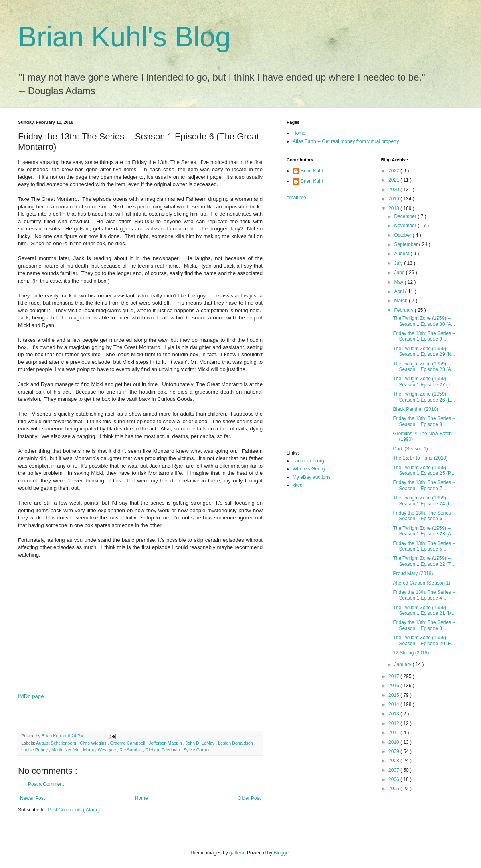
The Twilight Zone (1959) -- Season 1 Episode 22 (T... (423, 561)
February (404, 310)
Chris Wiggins (94, 743)
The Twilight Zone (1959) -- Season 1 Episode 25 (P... (423, 470)
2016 (394, 686)
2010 (394, 742)
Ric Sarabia (131, 750)
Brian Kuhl (312, 171)
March (401, 301)
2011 (394, 733)
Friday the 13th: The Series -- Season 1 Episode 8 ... (424, 421)
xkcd (298, 485)
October (403, 235)
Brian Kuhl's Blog (124, 37)
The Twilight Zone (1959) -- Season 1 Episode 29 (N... (424, 351)
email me (296, 198)
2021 (394, 180)
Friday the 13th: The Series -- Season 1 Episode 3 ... (424, 625)
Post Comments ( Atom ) (74, 810)
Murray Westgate (100, 750)
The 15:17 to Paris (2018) (420, 458)
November (406, 226)
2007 (394, 770)
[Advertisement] (140, 630)
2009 (394, 751)
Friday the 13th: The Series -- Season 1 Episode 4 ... (424, 595)
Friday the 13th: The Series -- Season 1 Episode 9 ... (424, 336)
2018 (394, 208)
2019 (394, 199)
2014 (394, 704)
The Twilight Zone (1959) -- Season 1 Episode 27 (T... (423, 382)
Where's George (310, 469)
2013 (394, 714)
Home (141, 798)
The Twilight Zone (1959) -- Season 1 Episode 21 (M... (424, 610)
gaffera (237, 853)
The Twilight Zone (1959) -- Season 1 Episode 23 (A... (424, 531)
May (399, 282)
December (406, 216)
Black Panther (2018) (415, 409)
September (406, 244)
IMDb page (31, 696)
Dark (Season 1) (410, 449)
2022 (394, 171)
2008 (394, 761)
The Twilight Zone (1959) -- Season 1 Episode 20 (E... (424, 640)
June (400, 273)
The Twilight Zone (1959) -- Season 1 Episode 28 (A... (424, 367)
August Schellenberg (57, 743)
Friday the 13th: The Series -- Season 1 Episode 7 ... (424, 485)
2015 (394, 695)
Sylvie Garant (197, 750)
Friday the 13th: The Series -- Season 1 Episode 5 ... (424, 546)
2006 (394, 779)
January (403, 664)
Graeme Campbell (128, 743)
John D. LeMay (201, 743)
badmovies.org (308, 461)
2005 (394, 789)
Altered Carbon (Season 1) (421, 583)
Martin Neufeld (66, 750)
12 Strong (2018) (411, 653)
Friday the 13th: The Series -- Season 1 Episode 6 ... (424, 516)
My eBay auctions (312, 477)
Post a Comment (46, 784)
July (399, 263)
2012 (394, 723)
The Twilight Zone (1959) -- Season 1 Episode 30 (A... (424, 321)
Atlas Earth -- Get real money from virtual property (346, 141)
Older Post (249, 798)
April (399, 291)
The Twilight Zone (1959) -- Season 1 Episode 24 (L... (423, 501)
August (402, 254)
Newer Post (32, 798)
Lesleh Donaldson (236, 743)
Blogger (282, 853)
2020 (394, 190)
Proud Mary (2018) (413, 573)
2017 (394, 676)
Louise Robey (35, 750)
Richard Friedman (163, 750)
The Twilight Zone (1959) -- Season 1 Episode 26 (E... (424, 397)
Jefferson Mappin (166, 743)
